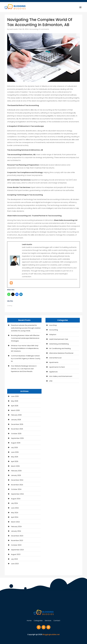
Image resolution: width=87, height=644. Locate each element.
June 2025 (15, 452)
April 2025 (15, 461)
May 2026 (15, 401)
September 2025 (17, 438)
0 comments (44, 29)
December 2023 (17, 536)
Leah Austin (14, 29)
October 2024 (16, 489)
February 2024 (16, 526)
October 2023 (16, 545)
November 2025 (17, 429)
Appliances (53, 372)
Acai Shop (53, 325)
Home (29, 621)
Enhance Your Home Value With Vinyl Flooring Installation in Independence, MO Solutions (25, 348)
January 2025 (16, 475)
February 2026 (16, 415)
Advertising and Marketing (59, 344)
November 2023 (17, 540)
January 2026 (16, 420)
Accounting (34, 29)
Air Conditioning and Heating (60, 348)
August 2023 (16, 554)
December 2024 (17, 480)
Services (48, 621)
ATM (51, 381)
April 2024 (15, 517)
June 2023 (15, 564)
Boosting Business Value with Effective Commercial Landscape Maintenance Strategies (25, 338)
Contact (57, 621)
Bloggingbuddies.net (51, 634)
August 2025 (16, 443)
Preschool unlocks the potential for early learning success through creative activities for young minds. (26, 328)
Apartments (54, 362)
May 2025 (15, 457)
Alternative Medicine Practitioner (61, 353)
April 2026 (15, 406)
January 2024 (16, 531)
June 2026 (15, 396)
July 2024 (14, 503)
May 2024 (15, 513)
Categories (38, 621)
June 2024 (15, 508)
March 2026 (15, 410)
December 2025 (17, 424)
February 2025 (16, 471)
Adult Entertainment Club (59, 339)
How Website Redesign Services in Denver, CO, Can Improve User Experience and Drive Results (24, 369)
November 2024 (17, 485)
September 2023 (17, 550)
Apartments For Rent (57, 367)
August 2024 (16, 499)
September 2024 (17, 494)
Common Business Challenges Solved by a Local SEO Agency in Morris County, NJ (26, 358)
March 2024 (15, 522)
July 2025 (14, 447)
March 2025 (15, 466)
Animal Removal (55, 358)
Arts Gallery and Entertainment (61, 376)
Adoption (53, 334)
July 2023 (14, 559)
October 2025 (16, 434)
